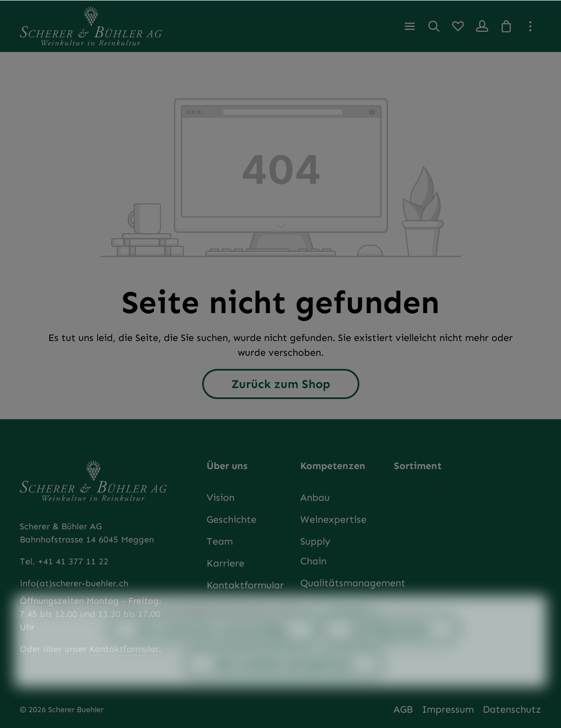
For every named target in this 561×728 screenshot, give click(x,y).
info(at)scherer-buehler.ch (74, 583)
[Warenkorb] (506, 26)
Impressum (448, 709)
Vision (221, 498)
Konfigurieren (390, 647)
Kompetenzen (333, 466)
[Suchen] (434, 26)
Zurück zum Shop (281, 384)
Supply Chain (315, 551)
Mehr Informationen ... (344, 627)
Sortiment (418, 466)
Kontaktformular (245, 585)
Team (220, 541)
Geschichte (231, 519)
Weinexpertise (333, 519)
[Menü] (410, 26)
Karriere (225, 563)
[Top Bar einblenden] (530, 26)
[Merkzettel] (458, 26)
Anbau (315, 498)
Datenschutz (512, 709)
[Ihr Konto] (482, 26)
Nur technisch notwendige (213, 647)
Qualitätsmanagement (353, 583)
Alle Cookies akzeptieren (284, 681)
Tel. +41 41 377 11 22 (64, 561)
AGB (403, 709)
